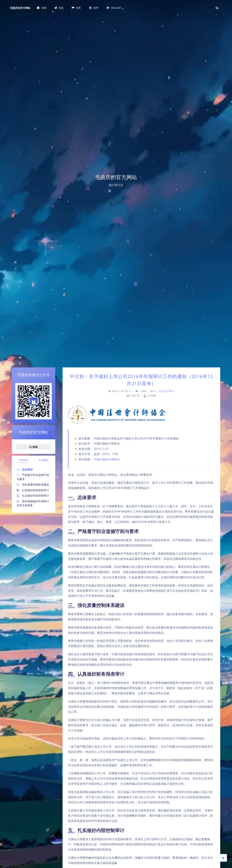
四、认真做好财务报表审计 (33, 490)
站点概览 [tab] (43, 460)
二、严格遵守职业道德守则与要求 (33, 477)
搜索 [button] (34, 447)
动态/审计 (168, 391)
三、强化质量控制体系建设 (33, 484)
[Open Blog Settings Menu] (223, 858)
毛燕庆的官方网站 (20, 8)
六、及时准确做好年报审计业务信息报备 (33, 503)
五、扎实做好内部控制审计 (33, 496)
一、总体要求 (25, 469)
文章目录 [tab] (24, 460)
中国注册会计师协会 (107, 459)
